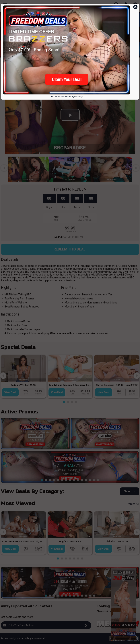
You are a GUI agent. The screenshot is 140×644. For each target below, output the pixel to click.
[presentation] (4, 32)
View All (134, 504)
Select (128, 491)
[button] (52, 55)
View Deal (10, 392)
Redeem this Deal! (70, 249)
